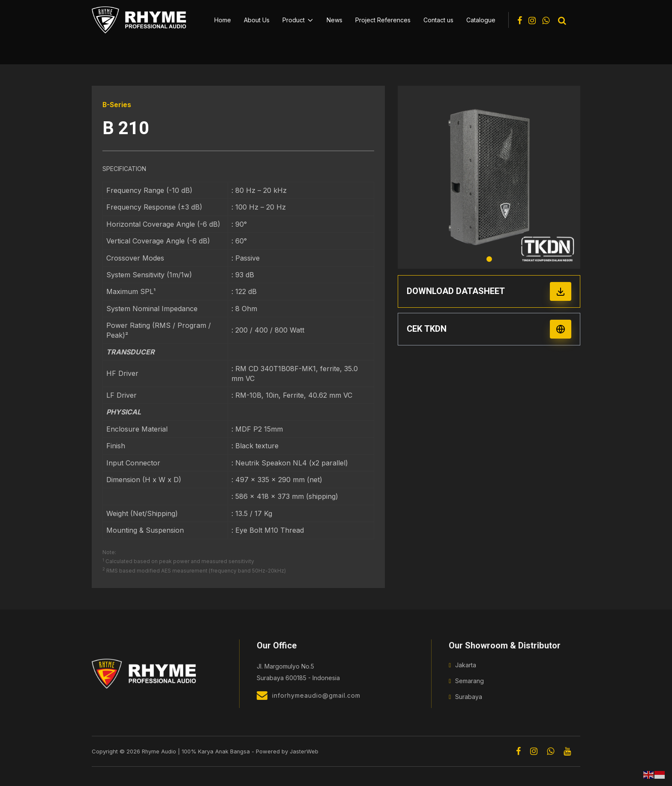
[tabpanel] (489, 177)
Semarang (469, 681)
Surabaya (469, 697)
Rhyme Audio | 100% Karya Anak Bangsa (197, 751)
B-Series (117, 105)
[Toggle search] (562, 21)
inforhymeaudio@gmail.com (309, 695)
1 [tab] (489, 259)
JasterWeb (306, 751)
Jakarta (466, 665)
